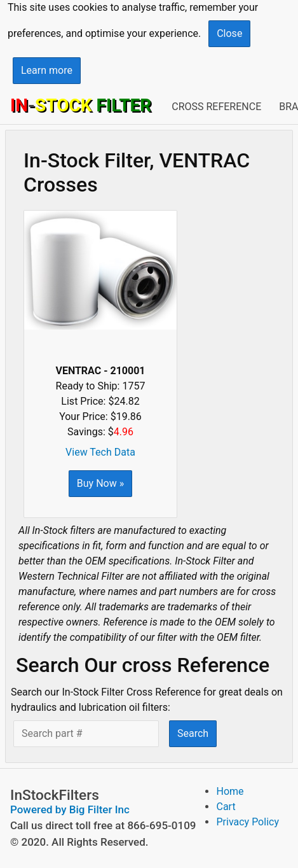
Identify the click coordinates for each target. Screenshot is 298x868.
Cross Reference (216, 107)
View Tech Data (100, 452)
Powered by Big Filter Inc (70, 809)
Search (193, 733)
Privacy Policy (247, 822)
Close (229, 33)
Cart (226, 807)
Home (230, 791)
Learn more (47, 70)
